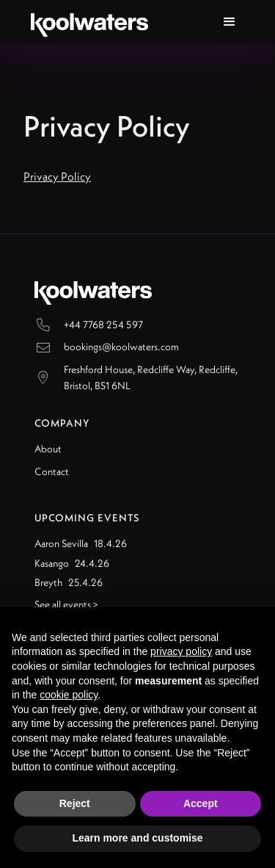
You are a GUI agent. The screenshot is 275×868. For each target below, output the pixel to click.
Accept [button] (201, 803)
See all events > (66, 604)
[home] (86, 22)
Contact (52, 471)
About (48, 449)
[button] (230, 22)
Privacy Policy (57, 176)
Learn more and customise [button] (137, 838)
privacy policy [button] (181, 651)
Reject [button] (75, 803)
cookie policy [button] (69, 695)
